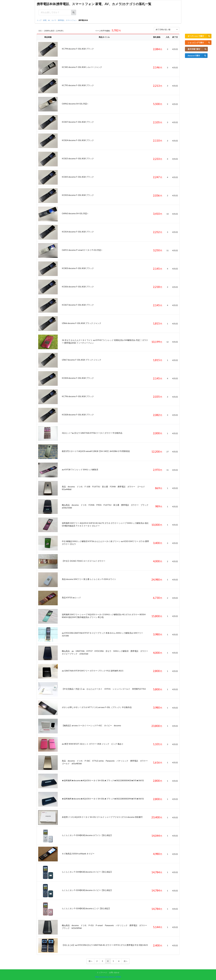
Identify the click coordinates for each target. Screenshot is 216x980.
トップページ (102, 973)
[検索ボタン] (74, 12)
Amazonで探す (198, 56)
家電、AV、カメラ (50, 20)
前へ (90, 961)
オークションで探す (200, 36)
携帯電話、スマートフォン (67, 20)
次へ (126, 961)
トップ (39, 20)
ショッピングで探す (200, 43)
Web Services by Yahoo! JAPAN (108, 977)
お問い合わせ (114, 973)
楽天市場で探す (198, 49)
